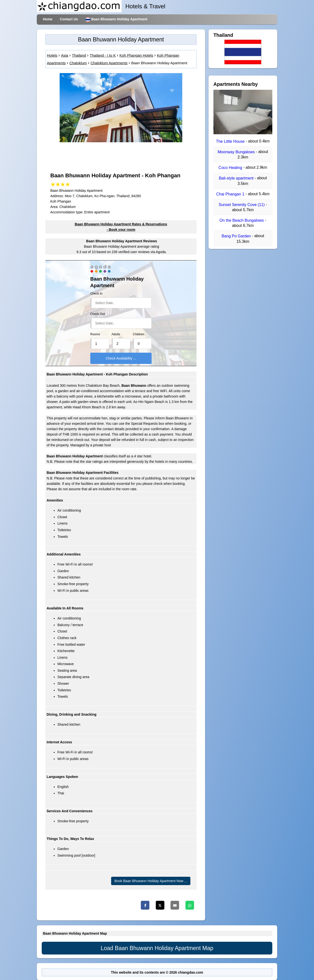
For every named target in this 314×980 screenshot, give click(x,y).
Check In (96, 294)
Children (138, 334)
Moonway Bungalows (237, 152)
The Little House (231, 141)
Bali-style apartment (237, 178)
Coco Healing (231, 168)
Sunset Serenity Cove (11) (242, 205)
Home (48, 19)
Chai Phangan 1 (231, 194)
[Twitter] (160, 905)
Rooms (95, 334)
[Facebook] (145, 905)
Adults (116, 334)
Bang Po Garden (237, 236)
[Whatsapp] (190, 905)
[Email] (175, 905)
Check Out (98, 314)
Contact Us (69, 19)
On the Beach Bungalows (242, 220)
